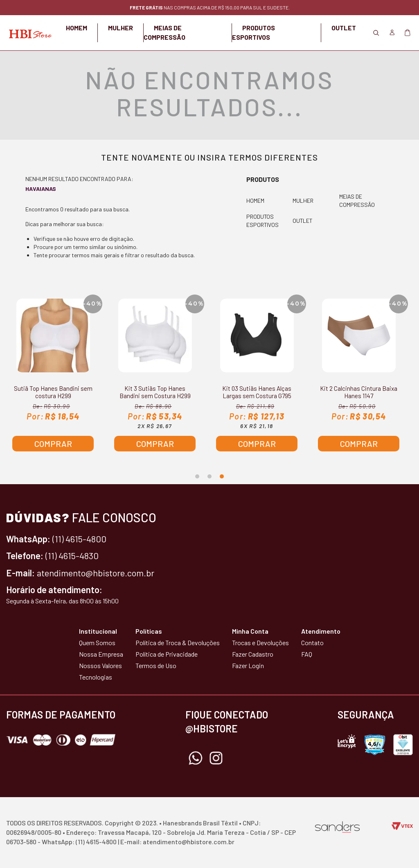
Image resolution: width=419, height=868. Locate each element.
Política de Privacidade (167, 654)
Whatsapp (196, 758)
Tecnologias (96, 677)
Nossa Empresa (101, 654)
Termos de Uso (156, 665)
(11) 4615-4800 (79, 539)
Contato (312, 643)
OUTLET (344, 28)
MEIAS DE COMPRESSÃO (357, 201)
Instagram (216, 758)
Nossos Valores (100, 665)
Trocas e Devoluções (260, 643)
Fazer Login (248, 665)
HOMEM (77, 28)
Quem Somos (97, 643)
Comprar (53, 444)
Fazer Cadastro (253, 654)
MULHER (121, 28)
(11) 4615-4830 (72, 555)
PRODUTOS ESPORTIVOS (263, 221)
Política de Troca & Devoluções (178, 643)
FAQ (307, 654)
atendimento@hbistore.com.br (96, 573)
